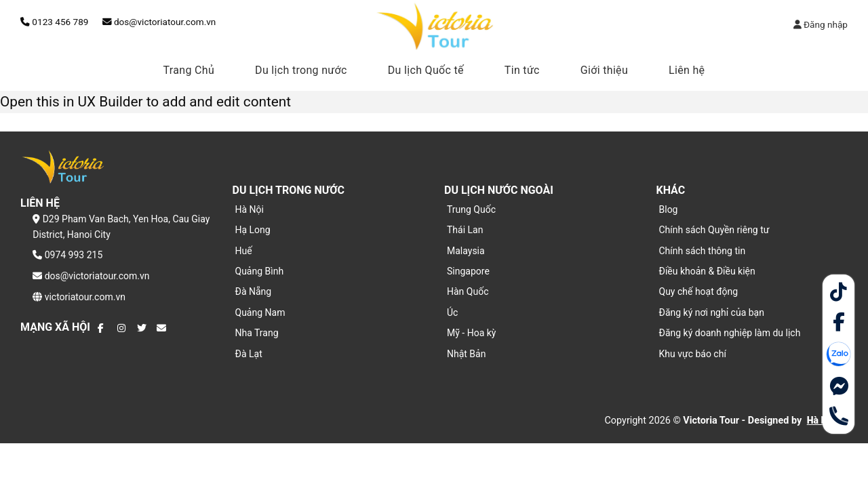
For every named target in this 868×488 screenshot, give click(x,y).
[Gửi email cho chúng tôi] (161, 328)
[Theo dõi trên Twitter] (142, 328)
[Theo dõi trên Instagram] (122, 328)
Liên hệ (687, 70)
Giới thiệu (604, 70)
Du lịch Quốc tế (426, 70)
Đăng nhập (821, 24)
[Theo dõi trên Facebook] (102, 328)
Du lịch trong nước (301, 70)
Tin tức (522, 70)
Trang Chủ (189, 70)
